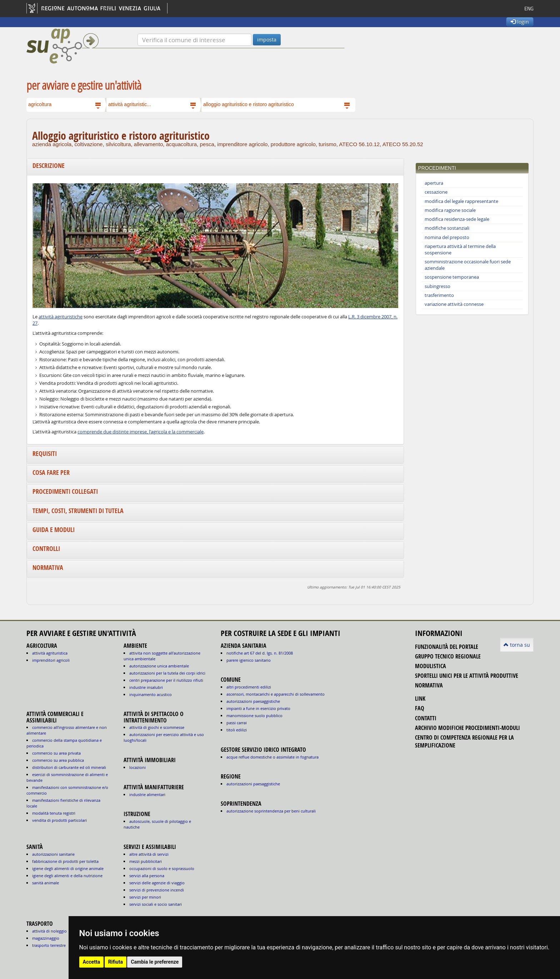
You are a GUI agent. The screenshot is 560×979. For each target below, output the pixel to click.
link (420, 699)
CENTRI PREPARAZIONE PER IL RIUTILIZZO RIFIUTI (166, 680)
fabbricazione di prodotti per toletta (65, 861)
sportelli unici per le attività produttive (467, 676)
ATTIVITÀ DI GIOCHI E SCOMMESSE (157, 727)
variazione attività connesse (454, 304)
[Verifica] (194, 40)
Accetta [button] (92, 962)
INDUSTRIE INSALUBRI (146, 687)
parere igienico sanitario (249, 660)
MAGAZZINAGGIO (46, 938)
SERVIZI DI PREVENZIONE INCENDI (157, 890)
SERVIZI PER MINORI (145, 897)
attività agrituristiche (61, 317)
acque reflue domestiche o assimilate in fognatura (272, 757)
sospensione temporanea (452, 277)
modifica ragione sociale (450, 210)
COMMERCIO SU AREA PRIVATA (56, 753)
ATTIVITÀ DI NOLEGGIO (49, 931)
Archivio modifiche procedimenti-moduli (467, 728)
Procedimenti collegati (65, 491)
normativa (429, 685)
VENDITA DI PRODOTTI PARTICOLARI (59, 820)
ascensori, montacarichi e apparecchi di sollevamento (276, 694)
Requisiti (45, 454)
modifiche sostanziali (447, 228)
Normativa (48, 568)
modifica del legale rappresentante (461, 201)
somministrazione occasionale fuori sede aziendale (468, 265)
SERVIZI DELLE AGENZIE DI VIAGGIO (157, 883)
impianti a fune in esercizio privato (258, 708)
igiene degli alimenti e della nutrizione (67, 876)
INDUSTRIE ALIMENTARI (147, 794)
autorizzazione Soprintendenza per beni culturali (271, 811)
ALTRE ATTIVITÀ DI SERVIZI (149, 854)
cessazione (436, 192)
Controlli (46, 549)
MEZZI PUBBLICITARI (146, 861)
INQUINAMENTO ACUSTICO (151, 694)
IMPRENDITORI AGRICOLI (51, 660)
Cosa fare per (51, 473)
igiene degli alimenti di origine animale (68, 868)
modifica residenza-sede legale (457, 219)
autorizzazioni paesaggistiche (253, 701)
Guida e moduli (54, 530)
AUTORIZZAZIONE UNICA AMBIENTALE (159, 666)
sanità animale (46, 883)
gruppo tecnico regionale (448, 656)
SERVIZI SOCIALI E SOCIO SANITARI (156, 904)
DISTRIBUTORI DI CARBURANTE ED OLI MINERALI (69, 767)
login (520, 22)
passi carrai (237, 723)
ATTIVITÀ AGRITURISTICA (50, 653)
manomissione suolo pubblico (254, 715)
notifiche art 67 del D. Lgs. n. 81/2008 (260, 653)
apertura (434, 183)
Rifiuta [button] (116, 962)
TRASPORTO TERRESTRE (49, 945)
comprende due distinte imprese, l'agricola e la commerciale (141, 432)
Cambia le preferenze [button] (155, 962)
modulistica (431, 666)
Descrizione (49, 166)
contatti (426, 718)
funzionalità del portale (447, 647)
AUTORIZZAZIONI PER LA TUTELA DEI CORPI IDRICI (167, 673)
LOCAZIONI (137, 767)
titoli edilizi (237, 730)
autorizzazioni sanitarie (53, 854)
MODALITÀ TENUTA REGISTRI (54, 813)
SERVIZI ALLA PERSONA (147, 876)
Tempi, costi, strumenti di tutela (78, 511)
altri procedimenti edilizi (249, 687)
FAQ (420, 708)
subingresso (437, 286)
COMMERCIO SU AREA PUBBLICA (58, 760)
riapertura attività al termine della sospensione (460, 250)
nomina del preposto (447, 237)
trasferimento (439, 295)
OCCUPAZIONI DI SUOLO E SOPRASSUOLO (162, 868)
